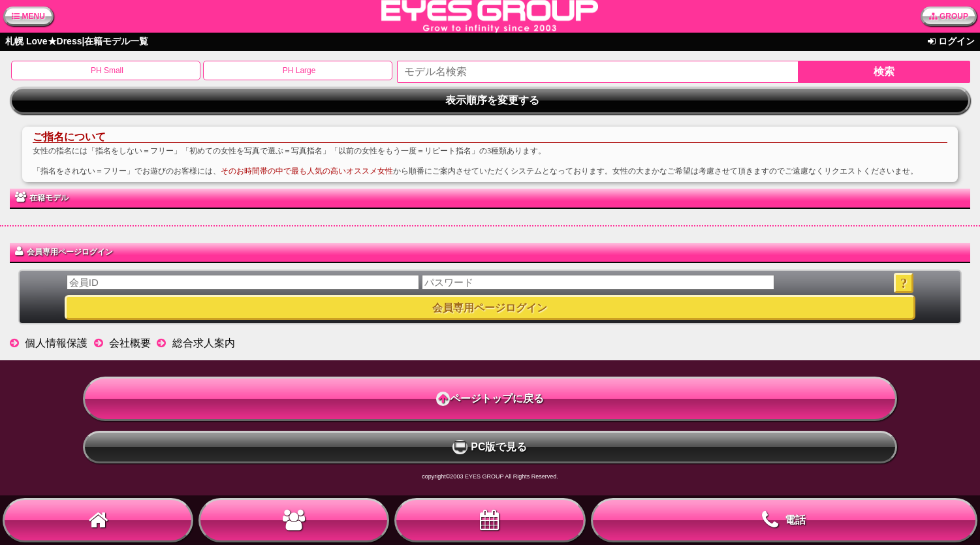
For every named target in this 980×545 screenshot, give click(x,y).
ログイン (956, 41)
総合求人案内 (204, 343)
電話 (784, 520)
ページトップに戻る (490, 399)
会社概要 (130, 343)
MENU (28, 16)
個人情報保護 (56, 343)
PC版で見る (490, 447)
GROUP (949, 16)
